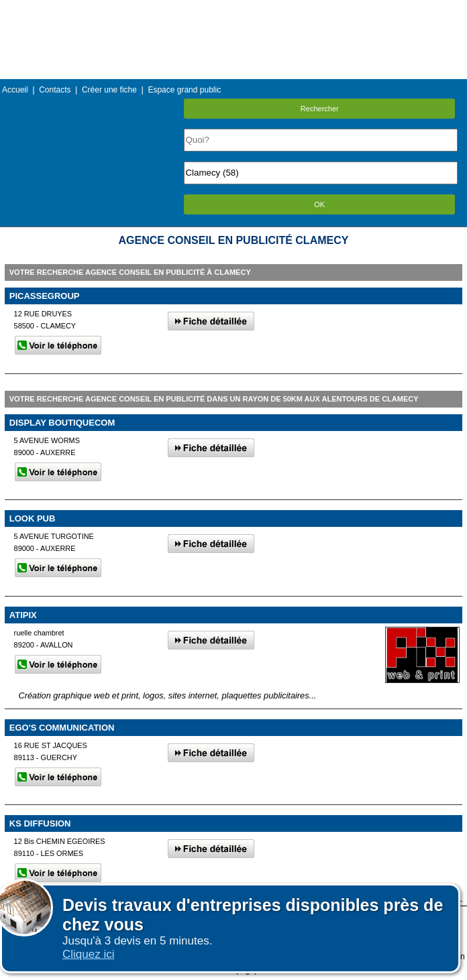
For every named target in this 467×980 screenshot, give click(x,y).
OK (319, 204)
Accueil (15, 90)
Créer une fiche (109, 90)
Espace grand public (184, 90)
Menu (234, 10)
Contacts (55, 90)
